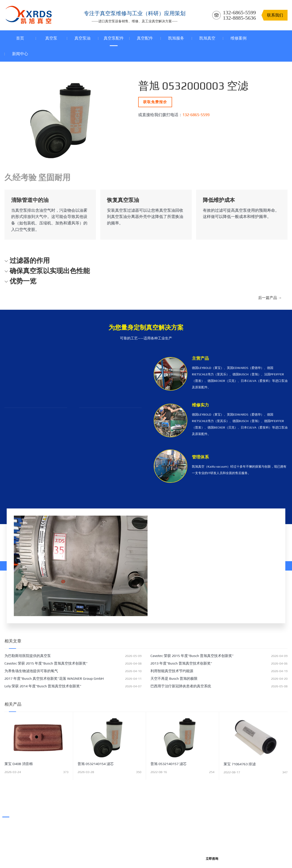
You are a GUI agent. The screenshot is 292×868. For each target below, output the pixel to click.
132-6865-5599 (196, 115)
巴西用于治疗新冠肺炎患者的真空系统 (181, 686)
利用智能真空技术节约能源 (172, 671)
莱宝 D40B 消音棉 (19, 764)
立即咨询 (212, 859)
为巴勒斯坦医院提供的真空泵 (28, 656)
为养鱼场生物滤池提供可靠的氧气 (31, 671)
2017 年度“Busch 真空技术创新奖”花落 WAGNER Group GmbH (54, 679)
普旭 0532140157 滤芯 (169, 764)
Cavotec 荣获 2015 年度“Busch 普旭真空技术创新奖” (192, 656)
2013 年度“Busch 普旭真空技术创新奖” (181, 663)
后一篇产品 (270, 298)
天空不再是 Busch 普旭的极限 (174, 679)
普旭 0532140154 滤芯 (96, 764)
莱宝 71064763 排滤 (240, 764)
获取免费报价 (155, 102)
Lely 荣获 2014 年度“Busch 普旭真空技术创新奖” (43, 686)
